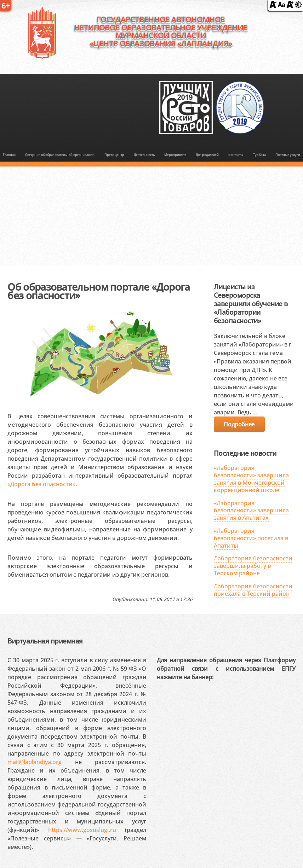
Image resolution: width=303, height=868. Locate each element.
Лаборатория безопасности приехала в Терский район (253, 590)
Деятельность (144, 155)
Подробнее (239, 424)
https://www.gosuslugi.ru (82, 830)
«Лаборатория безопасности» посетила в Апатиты (251, 538)
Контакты (236, 155)
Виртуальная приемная (45, 641)
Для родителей (207, 155)
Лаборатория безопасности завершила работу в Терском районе (253, 566)
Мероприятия (175, 155)
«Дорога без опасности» (41, 484)
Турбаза (259, 155)
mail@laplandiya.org (35, 762)
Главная (9, 155)
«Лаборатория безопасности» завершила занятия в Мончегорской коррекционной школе (251, 479)
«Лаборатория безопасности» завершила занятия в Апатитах (251, 511)
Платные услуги (288, 155)
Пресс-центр (114, 155)
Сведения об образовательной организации (60, 155)
